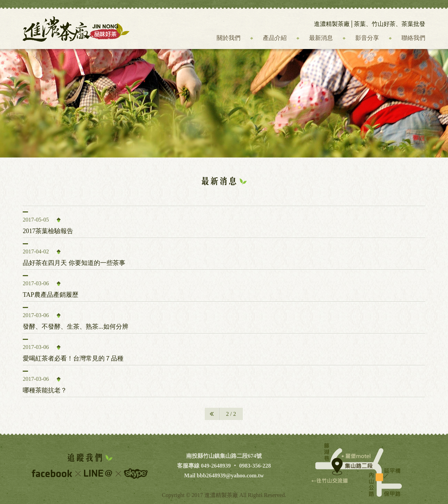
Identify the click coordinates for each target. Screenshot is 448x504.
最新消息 (321, 38)
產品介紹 (275, 38)
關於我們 (229, 38)
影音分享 (367, 38)
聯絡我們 (413, 38)
